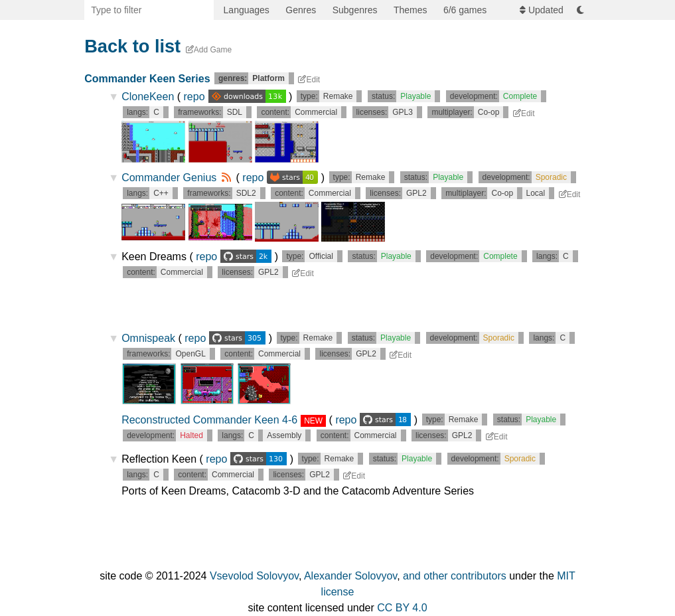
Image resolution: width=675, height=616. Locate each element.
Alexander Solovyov (350, 576)
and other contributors (455, 576)
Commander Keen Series (147, 79)
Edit (309, 80)
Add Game (209, 50)
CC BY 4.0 (402, 608)
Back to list (132, 46)
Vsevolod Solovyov (254, 576)
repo (236, 97)
